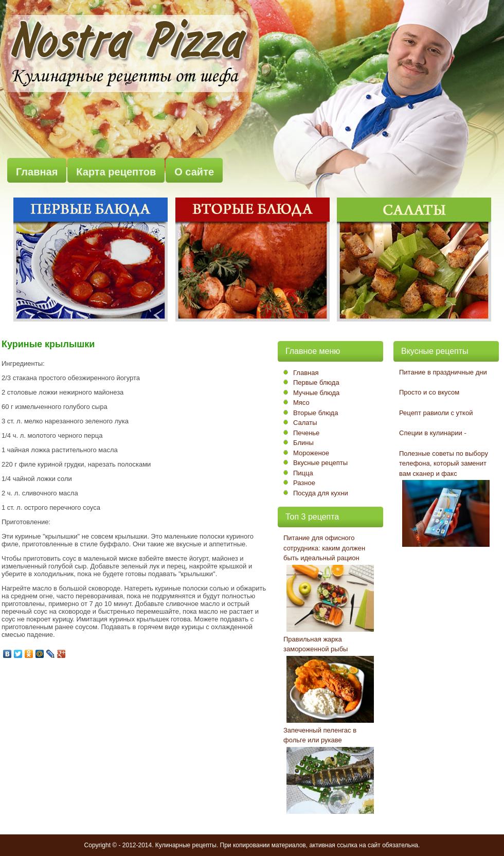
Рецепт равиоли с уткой (436, 413)
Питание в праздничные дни (443, 372)
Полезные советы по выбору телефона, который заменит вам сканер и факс (444, 463)
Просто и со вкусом (429, 392)
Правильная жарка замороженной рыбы (316, 644)
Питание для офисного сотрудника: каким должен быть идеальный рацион (324, 548)
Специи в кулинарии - (433, 433)
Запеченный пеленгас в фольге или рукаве (320, 735)
